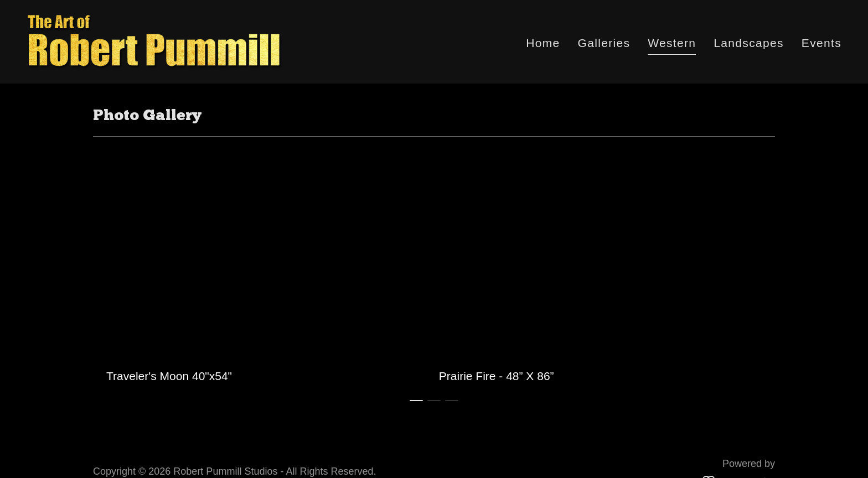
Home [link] (543, 43)
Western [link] (672, 43)
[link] (155, 41)
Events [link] (821, 43)
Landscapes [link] (749, 43)
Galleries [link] (604, 43)
